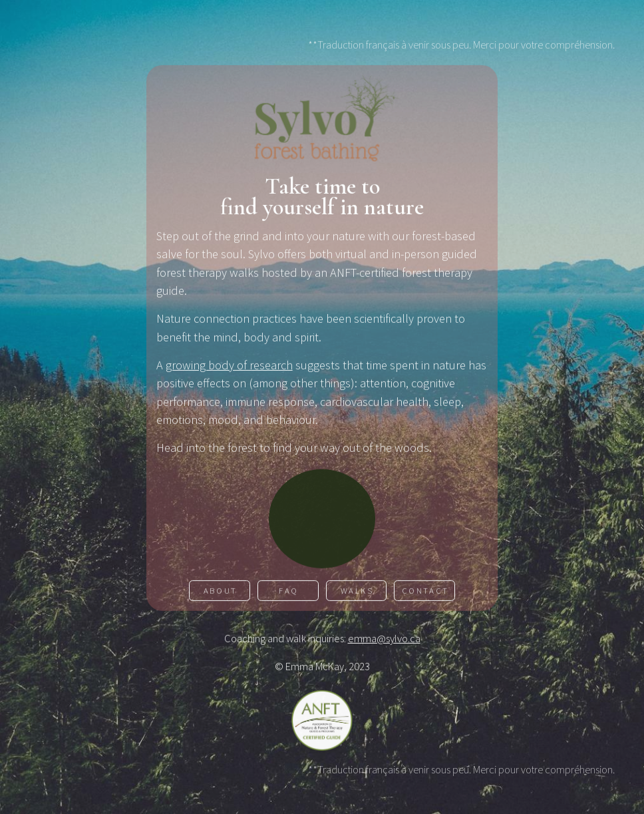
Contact (425, 591)
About (221, 591)
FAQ (289, 591)
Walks (357, 591)
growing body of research (229, 366)
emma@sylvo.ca (384, 639)
